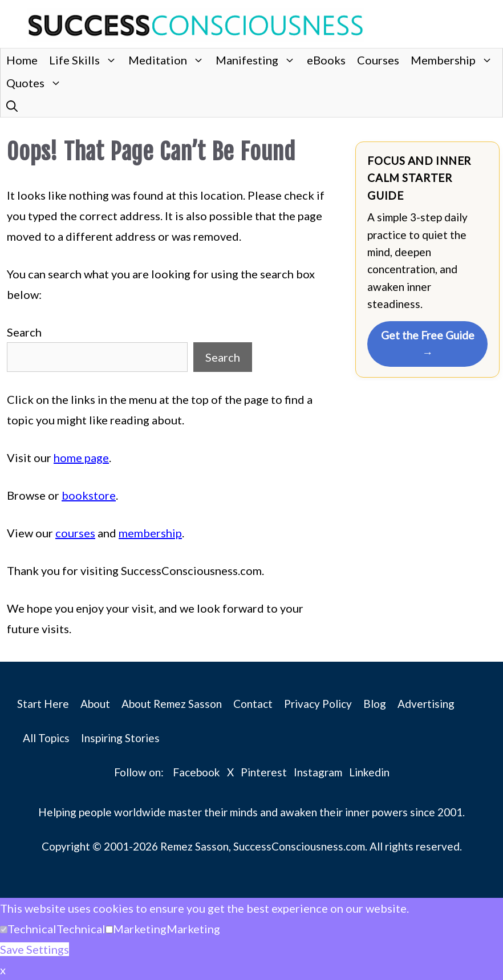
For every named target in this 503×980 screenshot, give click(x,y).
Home (22, 60)
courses (75, 533)
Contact (253, 704)
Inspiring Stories (120, 738)
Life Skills (86, 60)
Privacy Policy (318, 704)
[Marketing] (109, 930)
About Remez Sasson (172, 704)
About (95, 704)
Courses (378, 60)
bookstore (89, 495)
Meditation (169, 60)
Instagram (318, 772)
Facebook (196, 772)
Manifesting (258, 60)
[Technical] (4, 930)
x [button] (3, 970)
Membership (455, 60)
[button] (12, 106)
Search (24, 332)
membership (150, 533)
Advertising (426, 704)
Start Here (43, 704)
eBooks (326, 60)
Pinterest (264, 772)
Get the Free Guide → (428, 344)
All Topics (46, 738)
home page (81, 457)
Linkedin (369, 772)
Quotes (37, 83)
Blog (375, 704)
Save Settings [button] (35, 949)
